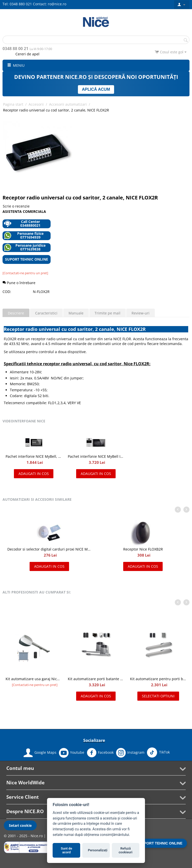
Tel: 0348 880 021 (17, 4)
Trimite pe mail (108, 313)
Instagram (130, 753)
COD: (7, 292)
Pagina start (13, 104)
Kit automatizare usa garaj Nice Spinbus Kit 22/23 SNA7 (34, 679)
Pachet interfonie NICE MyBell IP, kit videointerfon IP (96, 456)
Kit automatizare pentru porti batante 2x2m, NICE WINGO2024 (158, 679)
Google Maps (40, 753)
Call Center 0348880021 (22, 224)
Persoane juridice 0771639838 (25, 247)
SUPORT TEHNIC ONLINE (27, 259)
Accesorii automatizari (68, 104)
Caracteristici (46, 313)
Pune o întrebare (19, 283)
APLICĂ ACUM (96, 89)
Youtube (72, 753)
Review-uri (141, 313)
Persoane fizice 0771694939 (24, 235)
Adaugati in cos (34, 474)
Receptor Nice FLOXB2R (143, 549)
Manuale (76, 313)
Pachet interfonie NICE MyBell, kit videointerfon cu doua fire (34, 456)
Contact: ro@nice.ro (50, 4)
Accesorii (36, 104)
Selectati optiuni (158, 696)
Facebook (100, 753)
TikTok (158, 752)
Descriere (16, 313)
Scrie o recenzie (16, 206)
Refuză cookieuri (126, 850)
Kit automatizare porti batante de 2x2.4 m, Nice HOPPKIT (96, 679)
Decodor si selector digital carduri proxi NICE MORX (49, 549)
